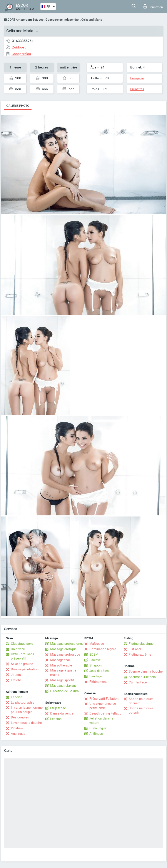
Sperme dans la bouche (146, 671)
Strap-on (95, 665)
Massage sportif (62, 680)
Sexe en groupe (22, 664)
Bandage (96, 676)
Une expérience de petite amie (103, 706)
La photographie (23, 703)
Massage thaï (60, 660)
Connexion (153, 6)
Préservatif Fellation (104, 699)
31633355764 (23, 41)
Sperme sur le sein (142, 677)
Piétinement (98, 682)
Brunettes (137, 89)
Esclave (95, 660)
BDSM (94, 655)
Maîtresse (97, 644)
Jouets (16, 675)
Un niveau (18, 649)
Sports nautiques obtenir (141, 710)
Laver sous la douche (26, 723)
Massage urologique (65, 655)
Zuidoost (39, 20)
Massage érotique (63, 649)
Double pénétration (25, 669)
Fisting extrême (140, 655)
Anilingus (96, 734)
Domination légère (103, 649)
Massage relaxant (63, 686)
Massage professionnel (67, 644)
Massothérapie (61, 665)
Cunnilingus (98, 728)
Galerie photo (18, 106)
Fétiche (16, 680)
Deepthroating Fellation (106, 713)
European (137, 78)
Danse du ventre (62, 713)
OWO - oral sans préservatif (23, 656)
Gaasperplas (54, 20)
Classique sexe (22, 644)
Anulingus (18, 734)
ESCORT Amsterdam (18, 20)
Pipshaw (17, 728)
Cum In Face (138, 682)
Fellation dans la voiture (101, 721)
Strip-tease (58, 708)
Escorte (17, 697)
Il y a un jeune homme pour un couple (27, 710)
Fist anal (135, 649)
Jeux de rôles (99, 671)
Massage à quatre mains (63, 673)
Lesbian (56, 719)
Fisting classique (141, 644)
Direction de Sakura (64, 691)
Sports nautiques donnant (141, 701)
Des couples (20, 717)
